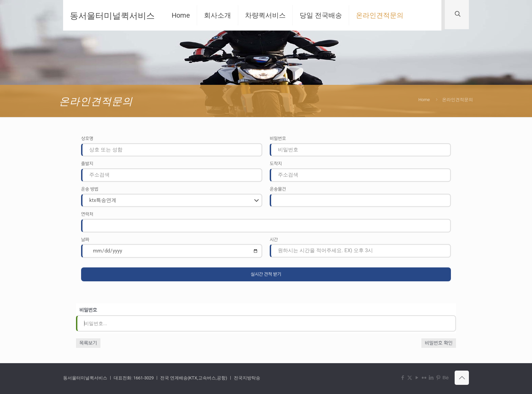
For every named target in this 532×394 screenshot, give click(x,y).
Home (424, 100)
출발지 (87, 164)
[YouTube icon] (417, 378)
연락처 (87, 214)
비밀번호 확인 (439, 343)
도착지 (276, 164)
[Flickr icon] (424, 378)
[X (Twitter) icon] (410, 378)
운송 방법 (90, 189)
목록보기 (88, 343)
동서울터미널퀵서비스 (112, 15)
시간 (274, 240)
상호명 (87, 138)
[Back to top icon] (462, 378)
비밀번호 (278, 138)
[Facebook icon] (403, 378)
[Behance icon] (445, 378)
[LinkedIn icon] (431, 378)
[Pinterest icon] (438, 378)
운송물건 (278, 189)
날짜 (85, 240)
